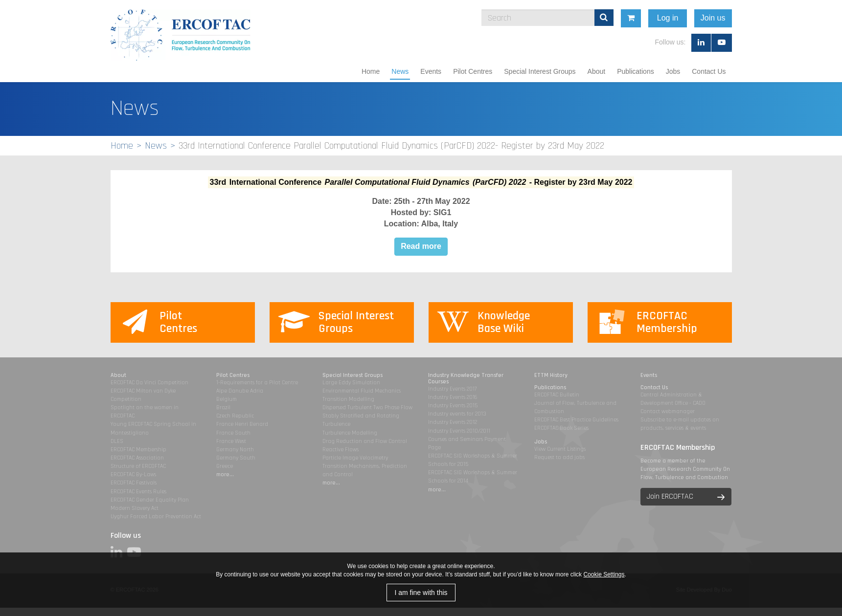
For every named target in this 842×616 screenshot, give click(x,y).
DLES (117, 441)
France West (231, 441)
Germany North (235, 450)
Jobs (673, 71)
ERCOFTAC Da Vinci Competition (149, 383)
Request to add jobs (559, 457)
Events (431, 71)
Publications (636, 71)
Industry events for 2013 (457, 414)
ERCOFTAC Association (137, 458)
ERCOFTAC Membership (138, 450)
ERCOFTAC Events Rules (138, 492)
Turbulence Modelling (350, 433)
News (400, 71)
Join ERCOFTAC (670, 496)
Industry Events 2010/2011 (459, 431)
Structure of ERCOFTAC (138, 466)
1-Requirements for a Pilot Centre (257, 383)
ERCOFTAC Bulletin (557, 395)
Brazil (223, 407)
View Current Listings (560, 449)
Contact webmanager (668, 411)
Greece (225, 466)
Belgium (227, 399)
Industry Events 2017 (452, 389)
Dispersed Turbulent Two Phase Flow (367, 407)
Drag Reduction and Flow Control (365, 441)
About (597, 71)
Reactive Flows (341, 450)
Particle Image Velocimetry (355, 458)
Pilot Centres (473, 71)
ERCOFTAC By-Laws (133, 474)
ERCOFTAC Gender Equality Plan (150, 500)
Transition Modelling (348, 399)
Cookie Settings (604, 574)
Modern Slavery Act (135, 508)
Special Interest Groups (540, 71)
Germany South (236, 458)
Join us (738, 18)
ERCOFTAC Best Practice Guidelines (576, 420)
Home (371, 71)
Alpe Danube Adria (240, 391)
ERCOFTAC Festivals (134, 483)
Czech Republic (235, 416)
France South (233, 433)
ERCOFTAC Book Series (561, 428)
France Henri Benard (242, 424)
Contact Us (709, 71)
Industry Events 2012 (453, 422)
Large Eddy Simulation (351, 383)
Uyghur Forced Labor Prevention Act (156, 517)
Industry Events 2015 (453, 406)
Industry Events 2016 (453, 397)
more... (225, 474)
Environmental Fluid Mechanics (362, 391)
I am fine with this (421, 593)
